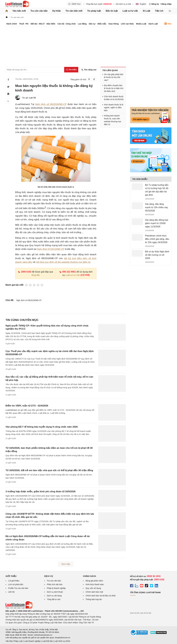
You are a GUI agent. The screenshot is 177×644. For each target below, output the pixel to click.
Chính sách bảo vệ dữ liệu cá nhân (101, 596)
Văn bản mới (19, 11)
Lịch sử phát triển (16, 584)
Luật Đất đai (47, 641)
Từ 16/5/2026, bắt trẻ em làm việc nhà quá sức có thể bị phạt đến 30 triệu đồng (49, 470)
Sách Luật (153, 24)
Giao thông (114, 24)
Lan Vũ (33, 98)
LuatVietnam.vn (13, 410)
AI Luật (146, 11)
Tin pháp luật (94, 11)
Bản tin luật (112, 11)
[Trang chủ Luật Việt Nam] (17, 4)
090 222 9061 (68, 272)
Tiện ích (159, 11)
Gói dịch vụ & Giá (123, 4)
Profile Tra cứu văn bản (18, 588)
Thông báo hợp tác (94, 599)
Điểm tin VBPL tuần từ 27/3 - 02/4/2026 (27, 406)
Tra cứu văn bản (39, 11)
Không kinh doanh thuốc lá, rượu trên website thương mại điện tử (112, 120)
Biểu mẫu (102, 24)
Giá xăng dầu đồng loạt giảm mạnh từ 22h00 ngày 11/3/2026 (157, 223)
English (141, 4)
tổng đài (36, 275)
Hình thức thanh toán (95, 584)
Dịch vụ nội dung (54, 596)
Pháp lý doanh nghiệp (56, 588)
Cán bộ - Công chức (67, 24)
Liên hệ (11, 592)
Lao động (82, 24)
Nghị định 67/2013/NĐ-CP (51, 249)
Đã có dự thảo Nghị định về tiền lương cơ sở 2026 (157, 255)
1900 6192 (25, 272)
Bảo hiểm (51, 24)
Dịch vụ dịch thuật (55, 592)
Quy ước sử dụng (93, 588)
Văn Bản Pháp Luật (14, 641)
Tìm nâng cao (89, 70)
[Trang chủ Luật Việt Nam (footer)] (19, 608)
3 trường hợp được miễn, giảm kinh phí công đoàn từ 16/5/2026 (41, 491)
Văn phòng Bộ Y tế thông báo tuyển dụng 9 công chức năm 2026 (42, 427)
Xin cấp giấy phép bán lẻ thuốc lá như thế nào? (114, 77)
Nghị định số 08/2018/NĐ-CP (51, 104)
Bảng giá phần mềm (94, 581)
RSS (168, 24)
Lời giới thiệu (14, 581)
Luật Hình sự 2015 (62, 641)
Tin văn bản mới (74, 11)
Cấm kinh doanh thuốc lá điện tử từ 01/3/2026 (114, 98)
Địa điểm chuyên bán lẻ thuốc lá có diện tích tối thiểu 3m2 (114, 88)
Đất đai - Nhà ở (38, 24)
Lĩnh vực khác (127, 24)
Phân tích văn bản (55, 584)
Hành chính (12, 24)
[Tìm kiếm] (71, 70)
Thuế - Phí (24, 24)
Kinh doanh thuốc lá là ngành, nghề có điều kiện (114, 108)
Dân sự (92, 24)
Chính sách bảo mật (94, 592)
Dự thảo (56, 11)
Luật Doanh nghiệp (32, 641)
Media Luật (141, 24)
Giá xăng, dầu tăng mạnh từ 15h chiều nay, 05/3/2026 (157, 207)
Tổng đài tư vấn (54, 599)
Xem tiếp (66, 564)
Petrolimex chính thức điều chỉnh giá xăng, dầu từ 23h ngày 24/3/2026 (157, 239)
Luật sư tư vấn (130, 11)
